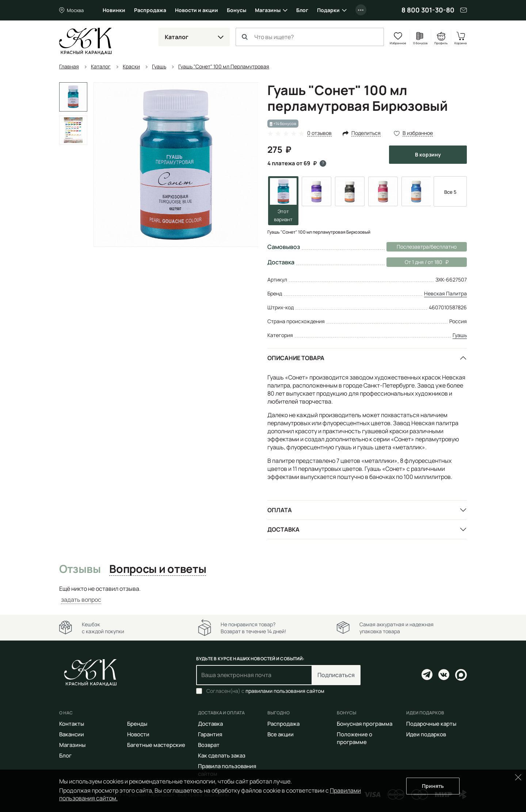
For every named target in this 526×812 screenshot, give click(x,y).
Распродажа (150, 10)
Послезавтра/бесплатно (427, 247)
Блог (302, 10)
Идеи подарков (426, 734)
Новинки (114, 10)
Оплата (280, 510)
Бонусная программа (365, 724)
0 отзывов (319, 133)
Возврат (209, 745)
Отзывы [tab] (80, 569)
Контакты (72, 724)
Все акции (281, 734)
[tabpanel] (263, 594)
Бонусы (237, 10)
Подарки (328, 10)
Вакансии (72, 734)
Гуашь (460, 335)
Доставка (283, 529)
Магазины (268, 10)
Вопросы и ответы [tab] (158, 569)
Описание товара (296, 358)
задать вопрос (81, 600)
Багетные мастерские (156, 745)
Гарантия (210, 734)
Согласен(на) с (265, 691)
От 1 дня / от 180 (418, 262)
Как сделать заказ (222, 756)
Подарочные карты (431, 724)
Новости (138, 734)
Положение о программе (355, 738)
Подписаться (336, 675)
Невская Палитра (445, 293)
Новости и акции (197, 10)
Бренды (137, 724)
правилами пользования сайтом (285, 691)
